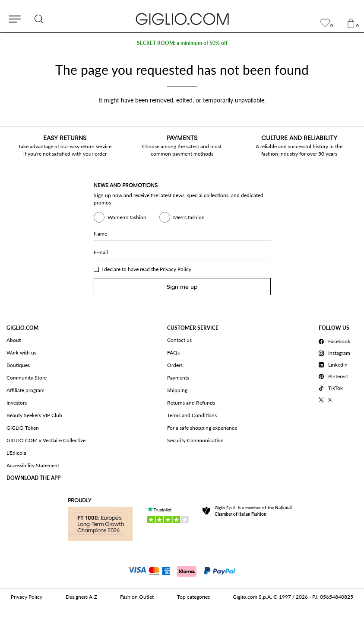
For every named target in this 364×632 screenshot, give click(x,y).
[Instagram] (336, 352)
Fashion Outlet (137, 597)
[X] (336, 399)
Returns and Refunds (191, 403)
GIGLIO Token (23, 428)
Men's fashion (182, 217)
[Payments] (182, 570)
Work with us (21, 353)
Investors (17, 403)
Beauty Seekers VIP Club (34, 415)
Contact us (179, 340)
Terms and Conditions (192, 415)
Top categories (193, 597)
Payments (178, 378)
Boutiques (18, 365)
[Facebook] (336, 340)
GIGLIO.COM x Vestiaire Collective (46, 440)
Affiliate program (25, 390)
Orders (175, 365)
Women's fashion (120, 217)
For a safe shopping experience (202, 428)
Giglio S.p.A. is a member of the (253, 511)
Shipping (177, 390)
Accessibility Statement (33, 465)
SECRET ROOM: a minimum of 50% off (182, 43)
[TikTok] (336, 387)
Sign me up (182, 287)
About (14, 340)
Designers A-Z (81, 597)
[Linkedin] (336, 364)
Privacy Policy (176, 269)
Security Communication (195, 440)
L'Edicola (16, 453)
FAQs (173, 353)
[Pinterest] (336, 375)
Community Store (27, 378)
